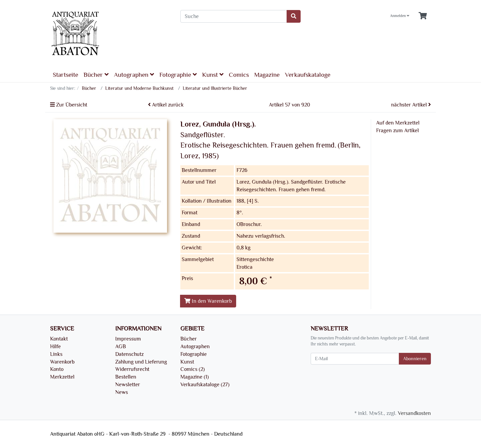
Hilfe (55, 347)
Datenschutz (129, 354)
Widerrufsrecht (132, 369)
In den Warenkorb (208, 301)
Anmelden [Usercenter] (400, 16)
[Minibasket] (423, 16)
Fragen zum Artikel (397, 131)
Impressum (128, 339)
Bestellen (126, 377)
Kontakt (59, 339)
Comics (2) (193, 369)
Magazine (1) (195, 377)
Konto (57, 369)
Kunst (213, 75)
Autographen (134, 75)
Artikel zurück (166, 105)
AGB (121, 347)
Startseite (65, 75)
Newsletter (128, 385)
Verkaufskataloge (308, 75)
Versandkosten (414, 413)
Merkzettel (62, 377)
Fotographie (178, 75)
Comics (239, 75)
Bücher (96, 75)
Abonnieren (415, 359)
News (122, 392)
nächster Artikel (411, 105)
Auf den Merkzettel (398, 123)
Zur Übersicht (69, 105)
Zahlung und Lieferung (141, 362)
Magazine (267, 75)
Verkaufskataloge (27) (205, 385)
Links (56, 354)
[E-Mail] (355, 359)
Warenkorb (62, 362)
